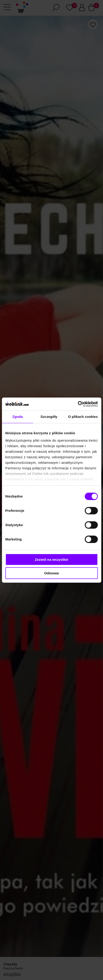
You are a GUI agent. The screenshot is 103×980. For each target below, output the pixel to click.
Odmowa (51, 573)
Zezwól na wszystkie (52, 559)
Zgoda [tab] (18, 417)
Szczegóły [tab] (49, 417)
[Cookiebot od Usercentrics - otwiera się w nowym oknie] (78, 404)
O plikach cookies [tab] (83, 417)
